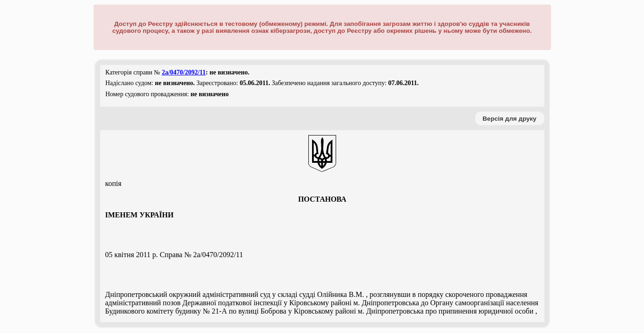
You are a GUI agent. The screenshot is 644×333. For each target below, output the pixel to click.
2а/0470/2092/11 (184, 72)
